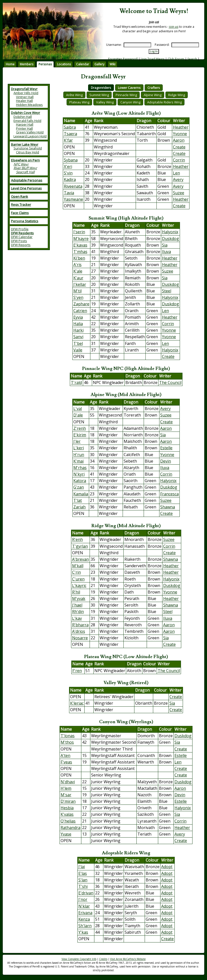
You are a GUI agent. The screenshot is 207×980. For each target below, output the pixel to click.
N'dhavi (68, 782)
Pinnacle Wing (126, 95)
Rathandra (70, 828)
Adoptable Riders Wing (164, 102)
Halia (78, 324)
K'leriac (77, 703)
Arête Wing (74, 95)
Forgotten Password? (123, 59)
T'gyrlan (80, 546)
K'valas (67, 814)
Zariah (79, 507)
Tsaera (70, 134)
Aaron (179, 140)
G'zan (79, 487)
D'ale (78, 415)
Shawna (168, 507)
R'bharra (80, 625)
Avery (178, 179)
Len (176, 173)
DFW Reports (21, 245)
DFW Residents (22, 233)
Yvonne (180, 134)
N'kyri (79, 474)
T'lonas (68, 736)
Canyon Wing (130, 102)
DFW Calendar (22, 237)
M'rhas (80, 468)
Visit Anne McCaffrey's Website (128, 959)
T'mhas (80, 252)
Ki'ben (79, 258)
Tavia (69, 193)
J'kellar (80, 284)
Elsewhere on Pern (25, 160)
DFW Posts (19, 241)
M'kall (78, 566)
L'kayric (79, 585)
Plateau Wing (79, 102)
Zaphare (81, 304)
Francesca (169, 494)
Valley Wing (105, 102)
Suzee (179, 193)
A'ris (77, 265)
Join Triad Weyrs (153, 59)
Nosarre (80, 638)
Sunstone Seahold (28, 148)
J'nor (83, 899)
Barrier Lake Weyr (25, 144)
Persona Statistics (25, 221)
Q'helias (68, 821)
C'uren (78, 579)
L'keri (79, 448)
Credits (154, 63)
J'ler (77, 441)
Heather (181, 127)
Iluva (166, 252)
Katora (80, 481)
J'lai (82, 867)
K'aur (78, 278)
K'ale (78, 271)
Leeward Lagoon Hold (30, 136)
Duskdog (170, 239)
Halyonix (170, 232)
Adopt (167, 867)
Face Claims (20, 213)
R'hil (76, 592)
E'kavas (80, 245)
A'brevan (80, 559)
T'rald (76, 382)
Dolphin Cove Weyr (26, 113)
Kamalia (81, 494)
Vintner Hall (25, 97)
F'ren (77, 671)
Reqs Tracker (21, 205)
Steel (167, 291)
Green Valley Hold (30, 132)
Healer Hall (24, 101)
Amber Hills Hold (26, 93)
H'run (79, 455)
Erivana (85, 913)
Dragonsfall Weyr (24, 89)
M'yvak (79, 599)
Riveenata (73, 186)
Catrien (80, 311)
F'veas (66, 762)
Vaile (78, 350)
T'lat (78, 500)
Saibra (70, 127)
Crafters (154, 88)
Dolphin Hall (23, 117)
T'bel (78, 343)
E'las (83, 873)
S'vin (68, 173)
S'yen (78, 297)
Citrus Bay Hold (28, 152)
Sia (165, 245)
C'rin (76, 572)
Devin (166, 461)
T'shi (83, 886)
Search (192, 59)
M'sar (66, 795)
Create (179, 147)
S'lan (83, 880)
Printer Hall (24, 128)
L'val (78, 409)
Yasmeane (73, 199)
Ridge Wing (177, 95)
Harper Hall (25, 124)
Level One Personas (26, 188)
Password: (162, 45)
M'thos (67, 742)
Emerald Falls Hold (27, 121)
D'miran (68, 801)
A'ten (65, 755)
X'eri (68, 166)
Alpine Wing (153, 95)
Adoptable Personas (27, 180)
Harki (78, 330)
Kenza (84, 919)
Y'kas (83, 932)
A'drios (79, 631)
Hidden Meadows (29, 105)
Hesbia (67, 808)
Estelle (166, 448)
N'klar (84, 906)
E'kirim (80, 435)
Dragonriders (101, 88)
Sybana (71, 160)
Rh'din (78, 612)
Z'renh (80, 428)
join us (174, 27)
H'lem (66, 788)
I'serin (79, 232)
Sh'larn (85, 926)
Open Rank (20, 197)
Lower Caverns (129, 88)
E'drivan (86, 893)
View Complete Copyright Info (79, 959)
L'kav (77, 618)
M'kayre (81, 239)
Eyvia (78, 317)
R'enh (77, 539)
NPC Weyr (21, 164)
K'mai (78, 461)
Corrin (179, 160)
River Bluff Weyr (25, 168)
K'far (68, 140)
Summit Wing (99, 95)
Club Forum (176, 59)
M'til (77, 291)
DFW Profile (20, 229)
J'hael (77, 605)
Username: (114, 45)
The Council (170, 382)
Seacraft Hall (25, 172)
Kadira (70, 179)
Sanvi (78, 337)
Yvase (66, 834)
